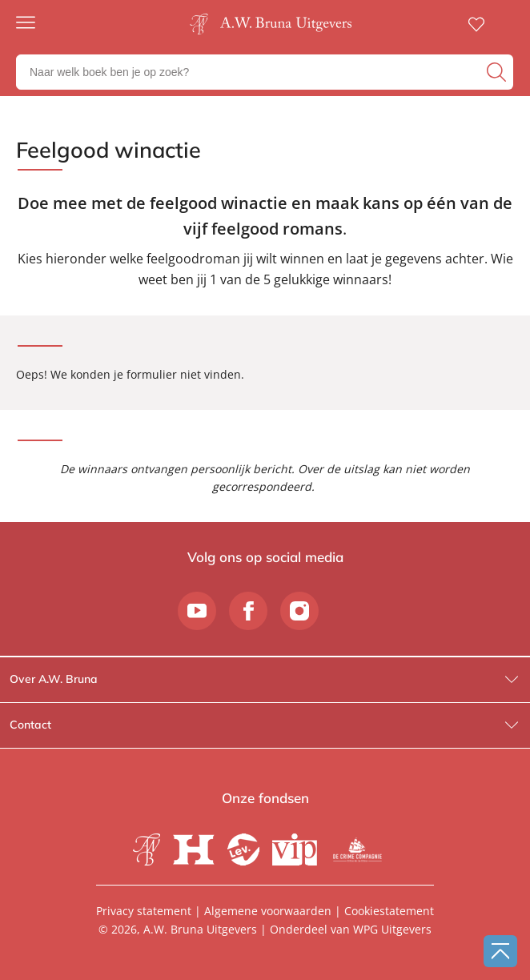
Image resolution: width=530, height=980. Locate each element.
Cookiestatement (389, 911)
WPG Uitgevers (392, 929)
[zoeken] (498, 72)
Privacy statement (144, 911)
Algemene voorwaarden (268, 911)
